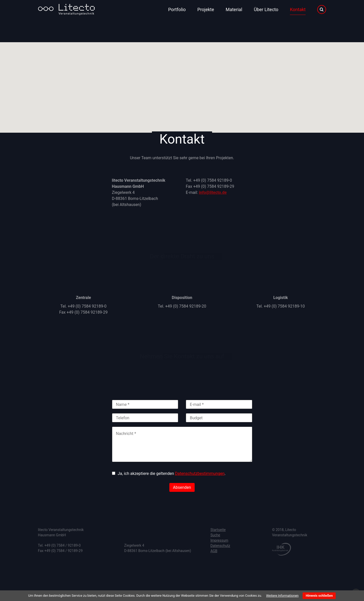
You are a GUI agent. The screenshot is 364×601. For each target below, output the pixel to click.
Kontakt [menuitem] (298, 9)
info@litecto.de (213, 192)
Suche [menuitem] (322, 10)
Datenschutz (220, 546)
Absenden (182, 487)
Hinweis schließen (319, 596)
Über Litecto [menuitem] (266, 9)
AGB (214, 551)
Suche (215, 535)
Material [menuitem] (234, 9)
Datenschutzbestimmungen (200, 473)
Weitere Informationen (282, 596)
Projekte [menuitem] (206, 9)
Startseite (218, 530)
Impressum (219, 540)
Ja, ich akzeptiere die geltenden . (172, 473)
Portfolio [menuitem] (177, 9)
